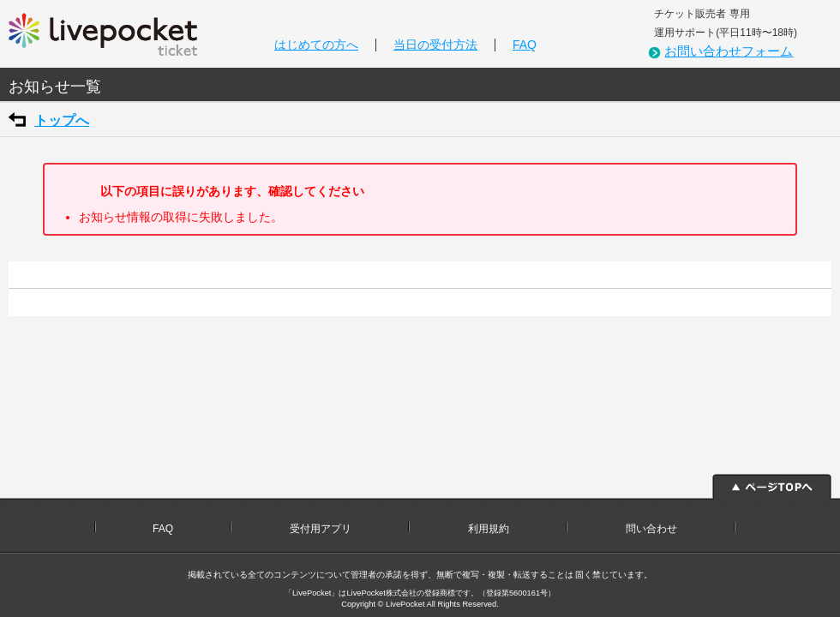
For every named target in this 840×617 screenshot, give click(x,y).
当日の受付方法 (435, 45)
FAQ (525, 45)
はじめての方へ (316, 45)
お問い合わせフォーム (729, 51)
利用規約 (489, 529)
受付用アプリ (321, 529)
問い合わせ (651, 529)
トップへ (62, 120)
